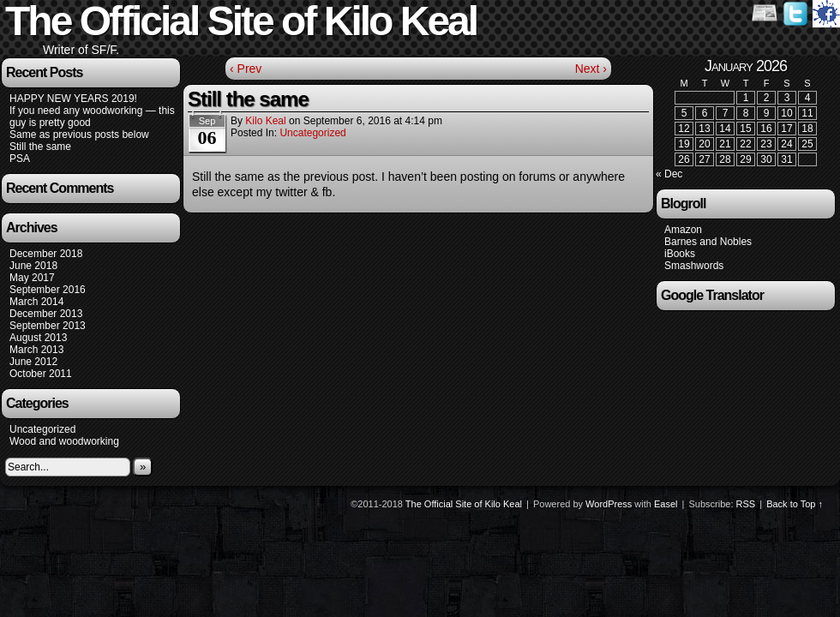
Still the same (40, 147)
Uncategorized (42, 429)
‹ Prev (246, 69)
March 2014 (36, 302)
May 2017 (32, 278)
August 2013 (38, 338)
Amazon (683, 230)
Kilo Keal (265, 121)
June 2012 (33, 362)
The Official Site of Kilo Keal (464, 504)
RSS (746, 504)
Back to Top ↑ (795, 504)
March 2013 (36, 350)
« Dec (669, 174)
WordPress (609, 504)
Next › (591, 69)
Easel (666, 504)
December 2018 (46, 254)
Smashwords (694, 266)
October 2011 (41, 374)
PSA (20, 159)
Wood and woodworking (64, 441)
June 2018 (33, 266)
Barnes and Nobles (708, 242)
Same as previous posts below (79, 135)
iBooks (680, 254)
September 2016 (48, 290)
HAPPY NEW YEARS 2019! (73, 99)
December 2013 (46, 314)
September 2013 (48, 326)
